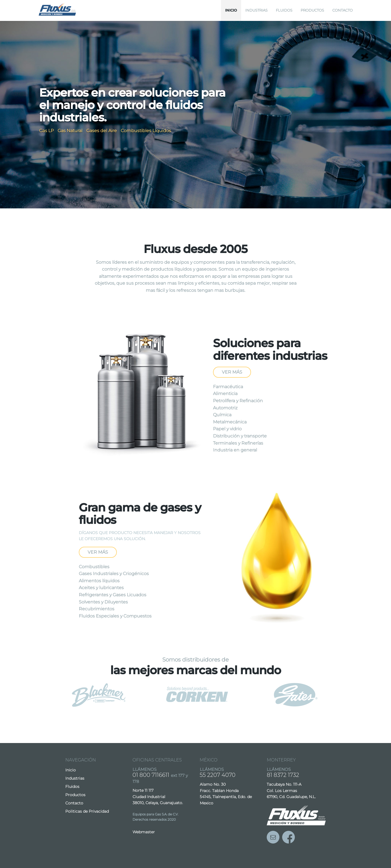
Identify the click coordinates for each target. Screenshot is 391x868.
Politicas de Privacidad (87, 811)
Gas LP (46, 131)
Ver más (232, 372)
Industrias (256, 10)
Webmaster (144, 832)
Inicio (231, 10)
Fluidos (284, 10)
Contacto (343, 10)
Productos (312, 10)
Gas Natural (70, 131)
